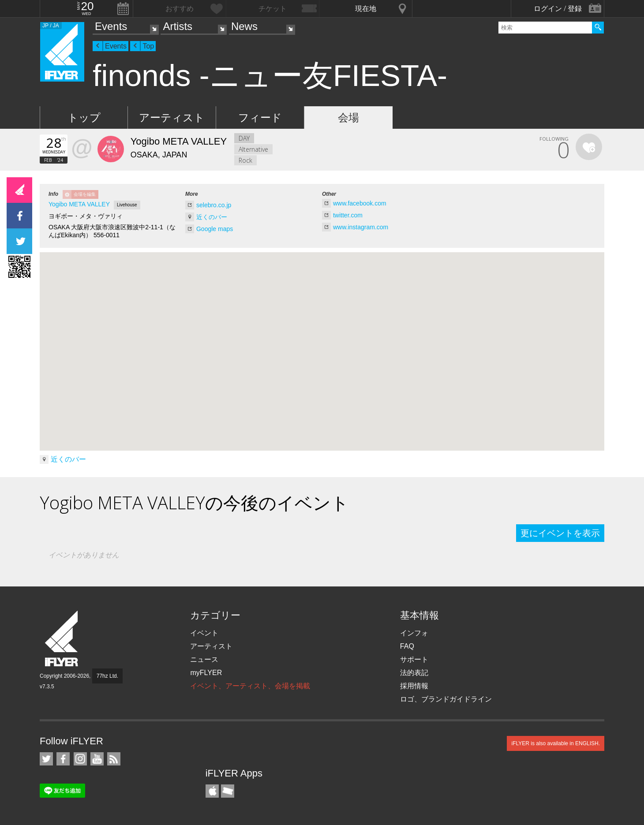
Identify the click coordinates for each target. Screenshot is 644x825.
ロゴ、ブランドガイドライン (446, 699)
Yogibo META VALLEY (79, 204)
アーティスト (172, 118)
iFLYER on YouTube (97, 759)
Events (111, 26)
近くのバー (212, 217)
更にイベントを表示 (560, 533)
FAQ (407, 646)
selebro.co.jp (214, 205)
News (244, 26)
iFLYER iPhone (212, 791)
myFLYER (206, 673)
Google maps (215, 229)
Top (148, 46)
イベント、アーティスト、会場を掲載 (250, 686)
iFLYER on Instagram (80, 759)
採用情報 (414, 686)
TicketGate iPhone (228, 791)
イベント (204, 633)
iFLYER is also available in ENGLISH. (556, 743)
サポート (414, 659)
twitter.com (348, 215)
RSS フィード (114, 759)
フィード (260, 118)
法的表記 (414, 673)
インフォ (414, 633)
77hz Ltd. (107, 676)
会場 (348, 118)
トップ (84, 118)
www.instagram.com (361, 227)
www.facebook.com (360, 203)
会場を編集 (85, 194)
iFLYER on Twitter (46, 759)
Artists (178, 26)
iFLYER (62, 639)
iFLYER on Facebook (63, 759)
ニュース (204, 659)
